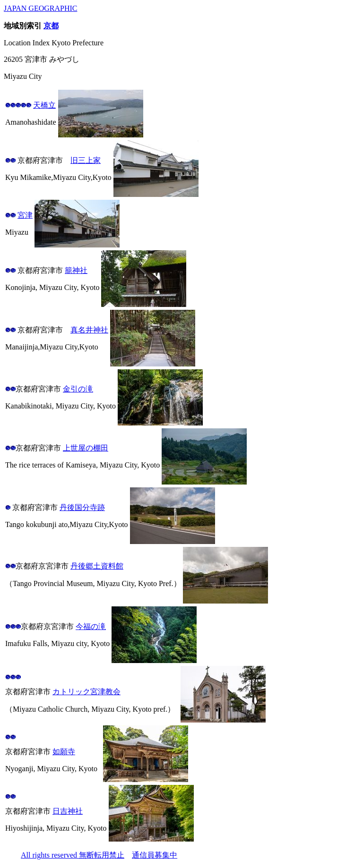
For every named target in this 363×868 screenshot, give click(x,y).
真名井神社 (89, 330)
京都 (51, 26)
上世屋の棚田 (86, 448)
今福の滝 (91, 626)
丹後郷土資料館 (97, 566)
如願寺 (64, 752)
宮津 (25, 215)
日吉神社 (68, 811)
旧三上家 (86, 160)
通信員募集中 (155, 855)
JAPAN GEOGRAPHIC (40, 8)
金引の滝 (78, 389)
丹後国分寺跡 (82, 507)
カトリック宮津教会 (86, 692)
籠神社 (76, 270)
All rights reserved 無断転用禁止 (73, 855)
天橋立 (44, 105)
